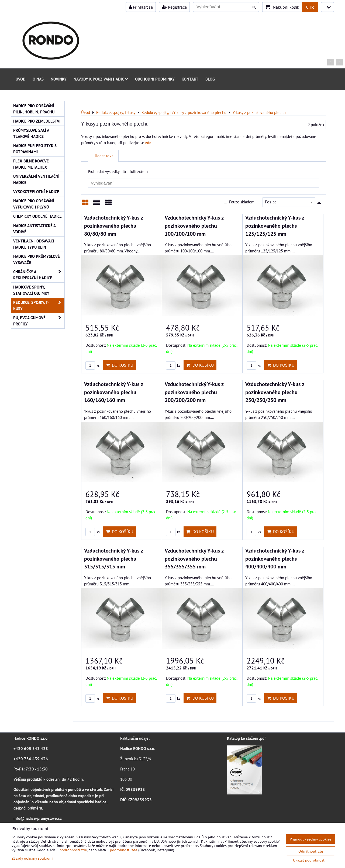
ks (92, 365)
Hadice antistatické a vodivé (34, 229)
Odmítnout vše (311, 851)
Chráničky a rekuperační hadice (39, 275)
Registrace (174, 7)
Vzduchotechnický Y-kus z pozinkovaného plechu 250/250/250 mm (275, 392)
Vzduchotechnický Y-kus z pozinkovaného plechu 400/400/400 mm (275, 558)
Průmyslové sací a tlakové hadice (31, 133)
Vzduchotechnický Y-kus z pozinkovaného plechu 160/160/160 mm (113, 392)
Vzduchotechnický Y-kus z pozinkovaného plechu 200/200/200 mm (194, 392)
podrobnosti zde (73, 850)
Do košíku (119, 365)
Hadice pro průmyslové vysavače (37, 259)
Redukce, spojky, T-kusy (39, 305)
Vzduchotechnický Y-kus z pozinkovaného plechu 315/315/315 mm (113, 558)
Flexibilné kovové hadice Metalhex (31, 164)
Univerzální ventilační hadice (36, 179)
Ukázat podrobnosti (309, 860)
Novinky (59, 79)
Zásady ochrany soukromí (32, 858)
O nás (38, 79)
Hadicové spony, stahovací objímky (31, 290)
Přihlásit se (141, 7)
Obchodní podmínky (155, 79)
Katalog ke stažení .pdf (246, 738)
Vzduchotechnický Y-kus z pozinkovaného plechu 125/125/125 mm (275, 225)
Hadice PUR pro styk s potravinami (35, 149)
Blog (210, 79)
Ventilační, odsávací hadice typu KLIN (34, 244)
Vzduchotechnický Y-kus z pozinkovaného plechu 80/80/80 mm (113, 225)
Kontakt (190, 79)
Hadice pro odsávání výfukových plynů (34, 204)
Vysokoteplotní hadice (36, 192)
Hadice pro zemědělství (37, 121)
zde (148, 143)
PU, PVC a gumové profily (39, 321)
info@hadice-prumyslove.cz (38, 818)
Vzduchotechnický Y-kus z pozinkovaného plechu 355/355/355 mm (194, 558)
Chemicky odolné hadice (37, 216)
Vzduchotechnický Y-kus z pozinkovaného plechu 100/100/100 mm (194, 225)
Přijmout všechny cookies (310, 839)
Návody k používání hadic (101, 79)
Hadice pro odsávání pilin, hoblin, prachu (34, 109)
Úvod (21, 79)
